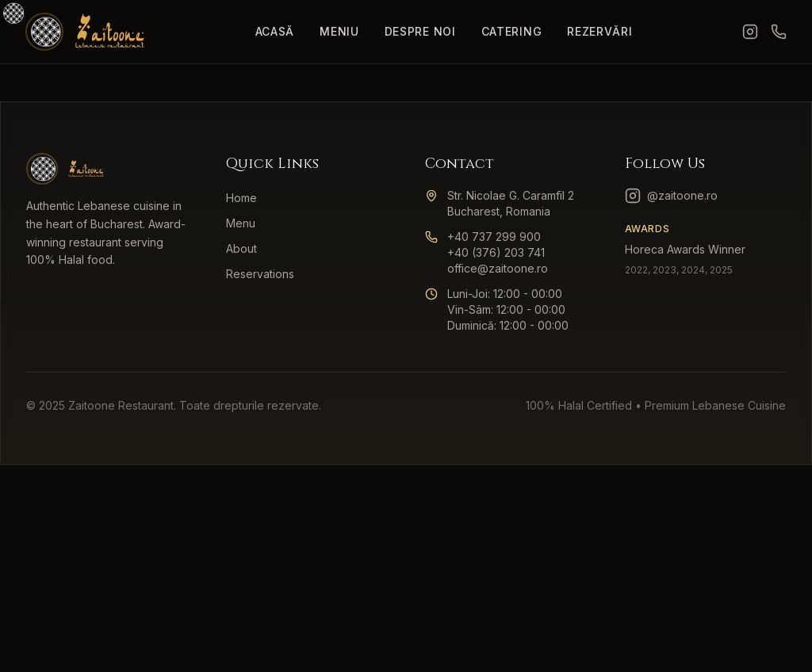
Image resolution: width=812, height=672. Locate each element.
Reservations (260, 274)
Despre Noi (420, 31)
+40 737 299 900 (494, 237)
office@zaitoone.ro (498, 268)
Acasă (275, 31)
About (241, 248)
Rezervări (599, 31)
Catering (512, 31)
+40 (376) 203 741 (496, 252)
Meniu (339, 31)
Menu (241, 223)
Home (241, 198)
